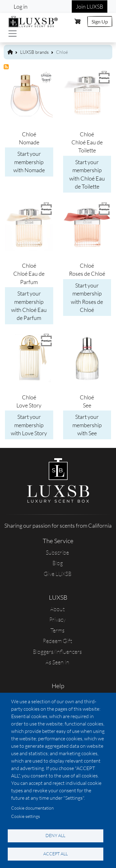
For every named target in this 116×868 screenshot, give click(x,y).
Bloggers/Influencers (57, 652)
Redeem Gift (57, 641)
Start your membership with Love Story (29, 425)
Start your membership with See (87, 425)
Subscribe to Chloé (6, 67)
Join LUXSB (90, 6)
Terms (58, 630)
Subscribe (57, 552)
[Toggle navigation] (13, 34)
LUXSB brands (34, 52)
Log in (21, 6)
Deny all (55, 835)
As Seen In (57, 662)
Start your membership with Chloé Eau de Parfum (29, 306)
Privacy (57, 619)
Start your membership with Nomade (29, 162)
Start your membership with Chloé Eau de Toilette (87, 174)
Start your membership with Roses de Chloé (87, 298)
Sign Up (100, 21)
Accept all (56, 854)
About (57, 609)
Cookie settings (26, 816)
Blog (58, 563)
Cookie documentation (32, 808)
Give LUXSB (58, 574)
